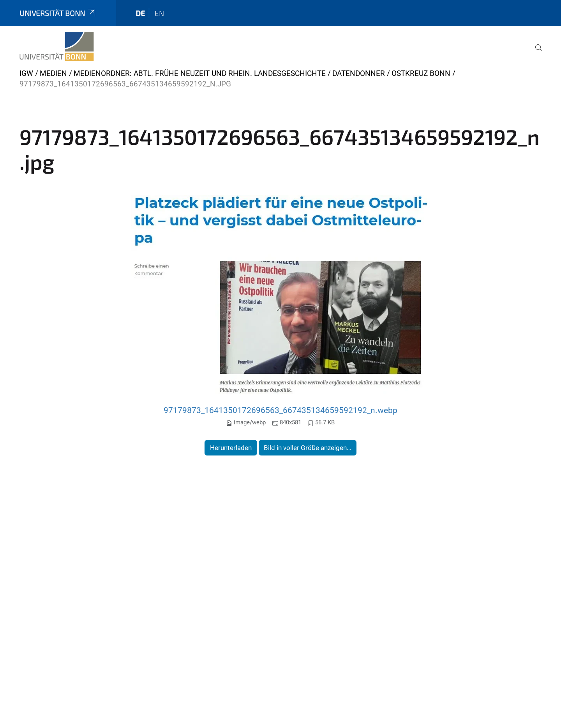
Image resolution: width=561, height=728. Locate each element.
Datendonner (359, 73)
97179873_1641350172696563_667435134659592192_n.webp (280, 410)
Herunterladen (231, 448)
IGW (26, 73)
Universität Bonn (58, 13)
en (159, 13)
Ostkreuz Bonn (421, 73)
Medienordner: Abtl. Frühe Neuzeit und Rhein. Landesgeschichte (200, 73)
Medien (53, 73)
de (140, 13)
